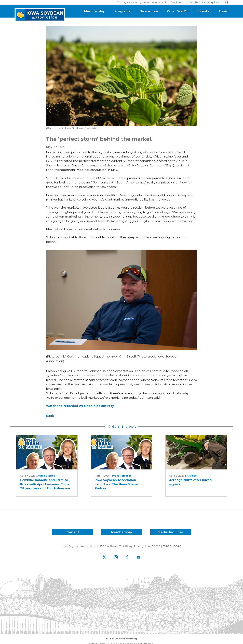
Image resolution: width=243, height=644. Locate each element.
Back (50, 416)
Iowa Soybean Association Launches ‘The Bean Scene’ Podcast (117, 484)
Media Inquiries (171, 532)
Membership (122, 532)
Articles (192, 476)
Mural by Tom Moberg (122, 639)
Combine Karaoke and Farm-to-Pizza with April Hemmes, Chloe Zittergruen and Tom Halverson (45, 484)
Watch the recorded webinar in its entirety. (80, 406)
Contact (72, 532)
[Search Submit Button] (227, 2)
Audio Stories (46, 476)
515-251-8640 (172, 546)
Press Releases (122, 476)
